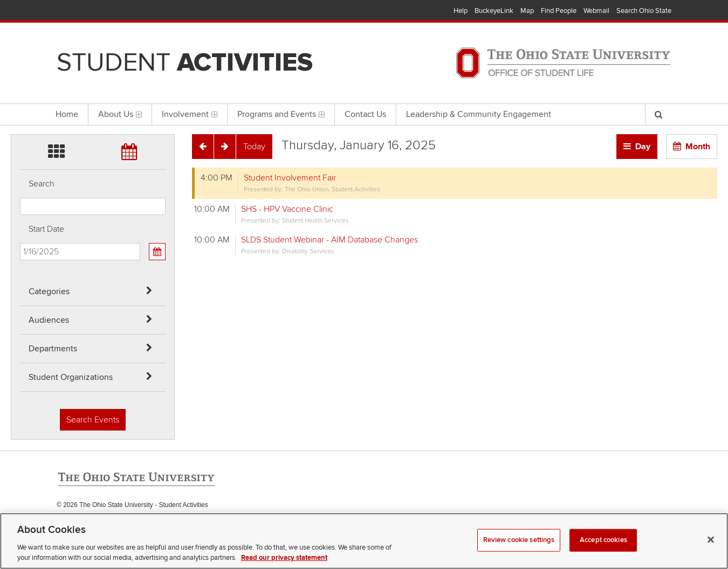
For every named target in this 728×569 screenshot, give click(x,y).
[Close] (711, 550)
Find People (559, 11)
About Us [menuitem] (120, 114)
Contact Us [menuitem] (365, 114)
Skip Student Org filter (20, 94)
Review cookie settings (519, 550)
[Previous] (203, 147)
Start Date (46, 229)
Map (527, 11)
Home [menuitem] (67, 114)
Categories (49, 292)
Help (461, 11)
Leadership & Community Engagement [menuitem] (479, 114)
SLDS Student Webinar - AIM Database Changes (329, 240)
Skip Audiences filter (20, 37)
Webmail (596, 11)
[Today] (254, 147)
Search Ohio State (644, 11)
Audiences (49, 320)
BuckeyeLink (494, 11)
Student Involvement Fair (290, 178)
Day (643, 147)
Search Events (93, 420)
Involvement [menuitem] (190, 114)
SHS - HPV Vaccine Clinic (287, 209)
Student (185, 63)
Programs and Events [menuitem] (281, 114)
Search (42, 184)
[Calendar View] (157, 252)
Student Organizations (71, 377)
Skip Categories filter (20, 8)
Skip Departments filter (20, 65)
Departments (53, 349)
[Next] (225, 147)
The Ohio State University (78, 11)
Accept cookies (603, 550)
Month (698, 147)
